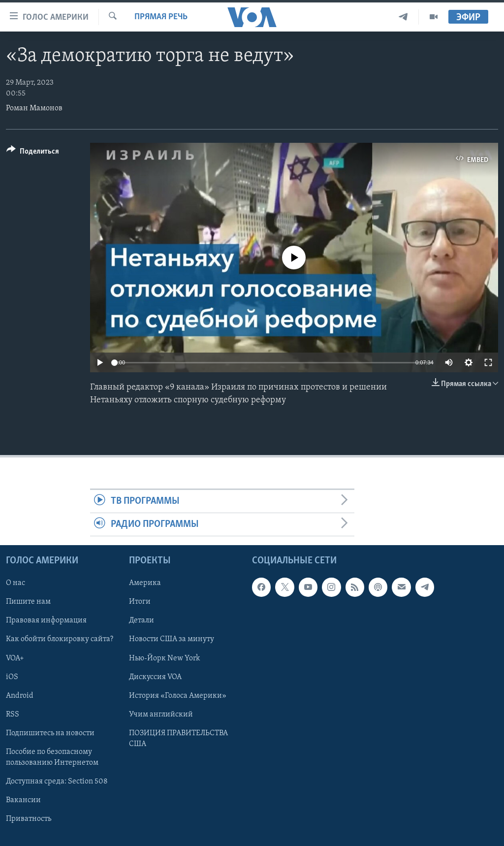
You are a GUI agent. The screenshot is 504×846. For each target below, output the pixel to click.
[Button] (33, 153)
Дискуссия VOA (155, 677)
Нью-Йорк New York (164, 658)
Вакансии (23, 800)
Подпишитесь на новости (50, 733)
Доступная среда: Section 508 (57, 781)
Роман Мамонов (34, 108)
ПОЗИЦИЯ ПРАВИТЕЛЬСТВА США (178, 739)
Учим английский (161, 715)
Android (20, 696)
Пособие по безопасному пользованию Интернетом (52, 757)
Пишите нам (28, 602)
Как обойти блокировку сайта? (60, 640)
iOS (12, 677)
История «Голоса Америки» (178, 696)
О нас (16, 584)
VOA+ (15, 658)
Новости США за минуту (172, 640)
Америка (145, 584)
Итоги (140, 602)
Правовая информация (46, 621)
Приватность (29, 819)
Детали (142, 621)
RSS (13, 715)
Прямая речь (161, 17)
